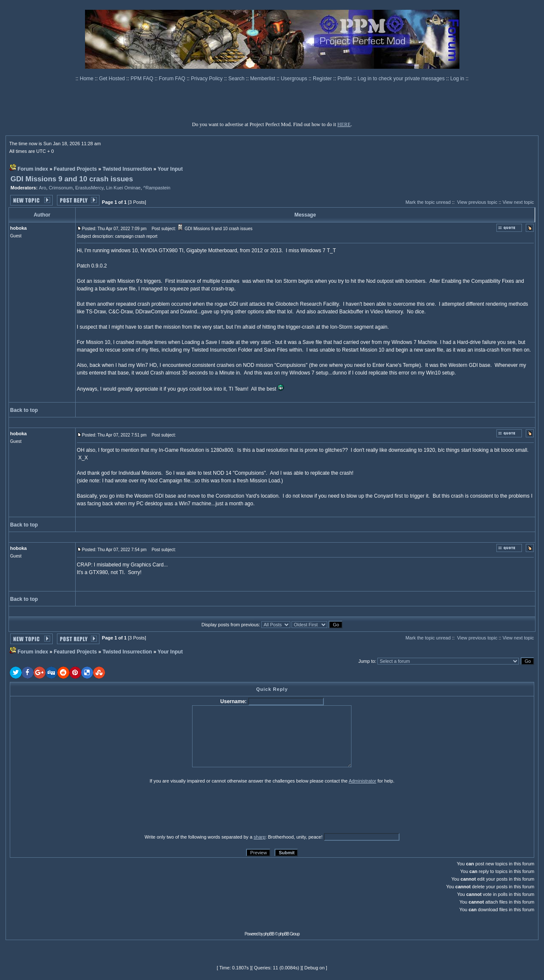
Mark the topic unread (428, 202)
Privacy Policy (207, 79)
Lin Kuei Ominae (123, 188)
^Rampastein (157, 188)
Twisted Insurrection (127, 169)
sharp (260, 837)
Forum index (33, 169)
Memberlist (263, 79)
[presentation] (76, 808)
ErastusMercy (89, 188)
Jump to (367, 661)
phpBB (269, 934)
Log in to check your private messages (402, 79)
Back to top (24, 410)
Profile (345, 79)
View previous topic (477, 202)
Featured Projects (75, 169)
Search (237, 79)
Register (323, 79)
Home (87, 79)
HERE (344, 124)
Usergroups (295, 79)
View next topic (518, 202)
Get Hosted (113, 79)
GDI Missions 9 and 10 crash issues (72, 179)
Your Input (170, 169)
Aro (42, 188)
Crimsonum (61, 188)
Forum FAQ (173, 79)
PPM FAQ (143, 79)
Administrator (362, 781)
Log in (458, 79)
